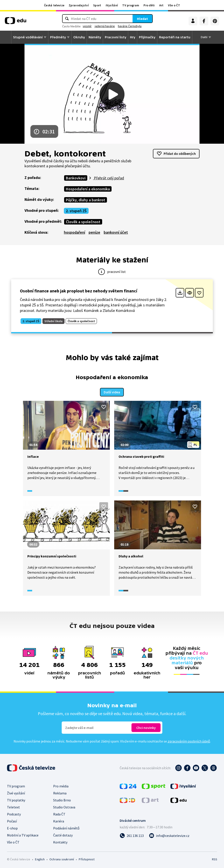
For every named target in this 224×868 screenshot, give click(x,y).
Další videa (112, 392)
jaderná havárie (105, 26)
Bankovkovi (76, 178)
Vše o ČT (174, 5)
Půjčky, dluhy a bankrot (86, 200)
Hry (133, 37)
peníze (94, 232)
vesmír (87, 26)
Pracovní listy (115, 37)
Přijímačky (147, 37)
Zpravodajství (79, 5)
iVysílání (112, 5)
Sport (97, 5)
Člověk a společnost (83, 222)
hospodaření (74, 232)
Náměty (95, 37)
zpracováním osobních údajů (189, 741)
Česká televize (54, 5)
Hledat (142, 19)
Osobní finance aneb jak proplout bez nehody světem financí (79, 291)
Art (161, 5)
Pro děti (149, 5)
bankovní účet (116, 232)
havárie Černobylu (130, 26)
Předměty (58, 37)
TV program (131, 5)
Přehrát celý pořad (108, 178)
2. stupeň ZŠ (76, 211)
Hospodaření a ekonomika (88, 189)
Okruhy (79, 37)
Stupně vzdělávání (28, 37)
